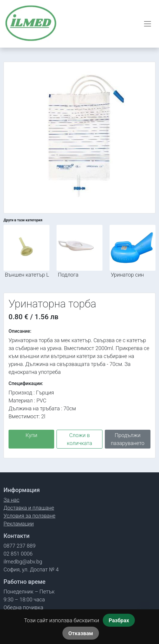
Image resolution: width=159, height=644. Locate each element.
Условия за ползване (29, 516)
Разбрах (119, 620)
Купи (32, 435)
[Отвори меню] (148, 24)
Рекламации (19, 524)
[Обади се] (145, 608)
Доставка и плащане (29, 508)
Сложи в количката (79, 439)
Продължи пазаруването (127, 439)
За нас (11, 500)
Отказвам (81, 633)
